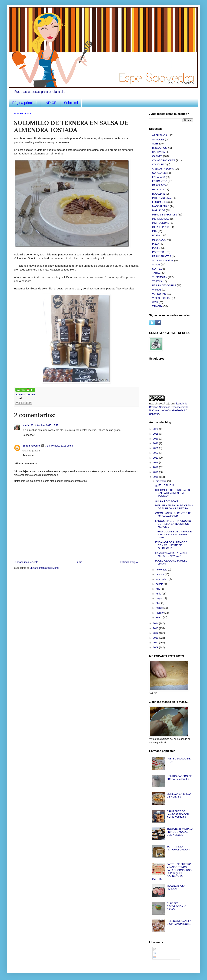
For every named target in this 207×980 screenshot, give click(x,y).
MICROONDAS (161, 223)
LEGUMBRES (160, 202)
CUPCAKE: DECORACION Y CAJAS (176, 906)
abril (158, 603)
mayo (159, 598)
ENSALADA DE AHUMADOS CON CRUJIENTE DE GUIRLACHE (171, 545)
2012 (156, 633)
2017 (156, 467)
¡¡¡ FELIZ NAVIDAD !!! (167, 501)
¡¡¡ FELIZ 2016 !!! (165, 485)
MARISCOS (159, 210)
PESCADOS (159, 240)
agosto (160, 584)
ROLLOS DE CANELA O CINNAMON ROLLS (179, 922)
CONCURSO (159, 164)
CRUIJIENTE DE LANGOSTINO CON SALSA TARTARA (178, 814)
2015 (156, 477)
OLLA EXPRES (161, 227)
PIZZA (156, 244)
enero (159, 617)
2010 (156, 643)
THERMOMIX (160, 277)
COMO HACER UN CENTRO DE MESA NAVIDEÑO (173, 515)
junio (159, 594)
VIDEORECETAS (162, 298)
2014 (156, 623)
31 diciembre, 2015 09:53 (59, 446)
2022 (156, 443)
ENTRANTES (160, 181)
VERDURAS (159, 294)
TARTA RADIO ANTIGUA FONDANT (178, 848)
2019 (156, 458)
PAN (155, 231)
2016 (156, 472)
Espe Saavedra (31, 446)
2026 (156, 429)
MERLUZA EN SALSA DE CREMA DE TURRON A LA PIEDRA (174, 507)
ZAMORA (158, 306)
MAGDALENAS (161, 206)
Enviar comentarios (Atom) (44, 568)
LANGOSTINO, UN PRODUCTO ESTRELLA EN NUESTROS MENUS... (173, 524)
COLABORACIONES (164, 160)
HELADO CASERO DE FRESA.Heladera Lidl (179, 778)
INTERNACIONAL (162, 198)
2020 (156, 453)
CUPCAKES (159, 173)
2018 (156, 462)
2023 (156, 439)
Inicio (79, 562)
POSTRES (158, 252)
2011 (156, 638)
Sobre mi (71, 103)
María (26, 425)
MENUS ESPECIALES (165, 215)
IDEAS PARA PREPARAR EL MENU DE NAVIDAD (171, 554)
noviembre (162, 570)
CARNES (31, 395)
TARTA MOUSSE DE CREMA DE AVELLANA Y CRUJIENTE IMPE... (173, 535)
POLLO (156, 248)
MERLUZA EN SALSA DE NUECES (179, 795)
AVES (155, 144)
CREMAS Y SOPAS (163, 169)
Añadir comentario (26, 463)
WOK (155, 302)
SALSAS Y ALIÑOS (163, 261)
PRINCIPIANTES (162, 256)
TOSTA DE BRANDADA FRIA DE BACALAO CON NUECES (180, 832)
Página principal (25, 103)
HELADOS (158, 190)
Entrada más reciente (27, 562)
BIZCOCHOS (160, 148)
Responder (29, 435)
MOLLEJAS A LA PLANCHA (176, 887)
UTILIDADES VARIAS (164, 285)
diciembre (161, 481)
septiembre (162, 579)
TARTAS (157, 273)
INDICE (51, 103)
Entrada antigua (129, 562)
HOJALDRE (159, 194)
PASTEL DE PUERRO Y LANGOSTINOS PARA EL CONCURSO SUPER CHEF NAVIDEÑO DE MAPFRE (172, 871)
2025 (156, 434)
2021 (156, 448)
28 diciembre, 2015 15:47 (44, 425)
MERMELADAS (161, 219)
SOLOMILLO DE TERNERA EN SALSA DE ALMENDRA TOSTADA (173, 493)
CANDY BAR (159, 152)
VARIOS (157, 290)
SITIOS (156, 265)
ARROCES (158, 140)
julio (158, 589)
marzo (160, 608)
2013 (156, 628)
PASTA (156, 235)
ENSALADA (159, 177)
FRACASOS (159, 185)
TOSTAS (157, 281)
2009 (156, 647)
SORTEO (157, 269)
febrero (160, 613)
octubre (160, 574)
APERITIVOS (160, 135)
